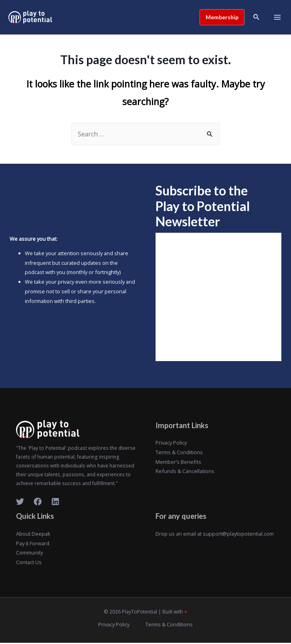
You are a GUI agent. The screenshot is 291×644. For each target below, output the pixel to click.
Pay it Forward (33, 544)
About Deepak (33, 534)
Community (29, 554)
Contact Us (29, 563)
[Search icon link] (256, 18)
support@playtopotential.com (238, 534)
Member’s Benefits (178, 463)
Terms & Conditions (179, 453)
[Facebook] (38, 503)
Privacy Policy (171, 444)
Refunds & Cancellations (185, 472)
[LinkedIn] (55, 503)
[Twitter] (20, 503)
